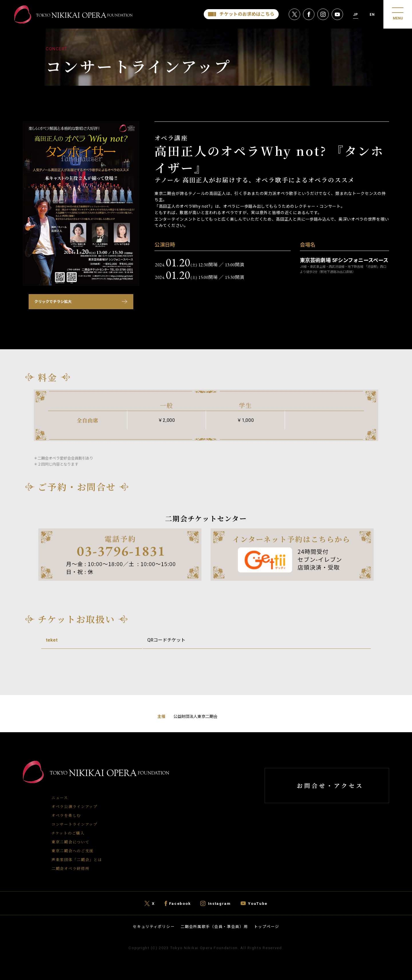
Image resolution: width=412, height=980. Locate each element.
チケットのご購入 (68, 833)
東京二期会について (70, 842)
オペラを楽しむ (66, 815)
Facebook (180, 903)
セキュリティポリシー (154, 927)
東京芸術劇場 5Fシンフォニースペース (344, 260)
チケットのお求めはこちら (247, 14)
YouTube (258, 903)
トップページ (267, 927)
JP (355, 15)
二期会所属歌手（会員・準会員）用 (214, 927)
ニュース (60, 798)
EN (372, 15)
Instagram (219, 903)
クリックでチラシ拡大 (53, 302)
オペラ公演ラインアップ (75, 806)
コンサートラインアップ (75, 824)
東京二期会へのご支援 (73, 851)
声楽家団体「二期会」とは (77, 860)
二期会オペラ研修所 (70, 868)
